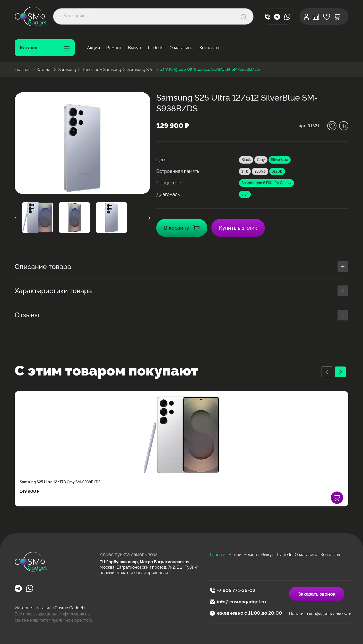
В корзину (182, 228)
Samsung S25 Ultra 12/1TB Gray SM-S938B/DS (60, 482)
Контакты (209, 48)
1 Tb (245, 171)
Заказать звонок (317, 594)
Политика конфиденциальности (320, 614)
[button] (78, 16)
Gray (261, 160)
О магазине (181, 48)
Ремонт (114, 48)
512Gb (277, 171)
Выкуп (135, 48)
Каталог (45, 48)
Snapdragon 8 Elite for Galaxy (266, 183)
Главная (218, 554)
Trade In (155, 48)
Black (246, 160)
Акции (93, 48)
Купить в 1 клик (238, 228)
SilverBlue (280, 160)
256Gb (260, 171)
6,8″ (245, 194)
